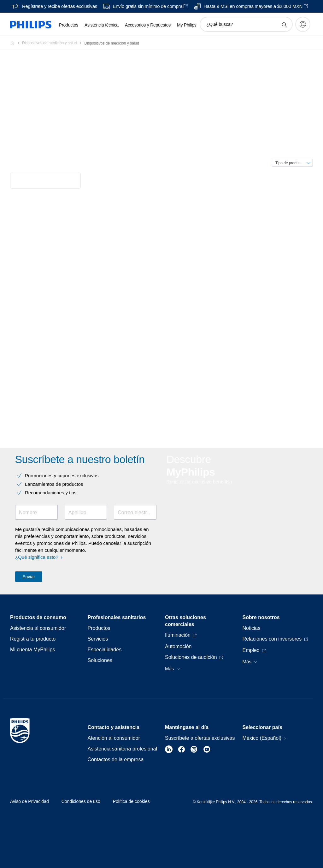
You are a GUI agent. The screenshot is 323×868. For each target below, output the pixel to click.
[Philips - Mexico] (16, 43)
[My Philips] (303, 24)
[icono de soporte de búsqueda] (284, 25)
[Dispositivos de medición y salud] (53, 43)
